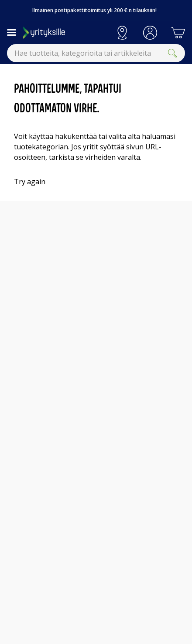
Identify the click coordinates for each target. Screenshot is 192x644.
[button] (150, 33)
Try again (30, 182)
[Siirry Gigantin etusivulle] (66, 33)
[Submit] (172, 53)
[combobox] (96, 53)
